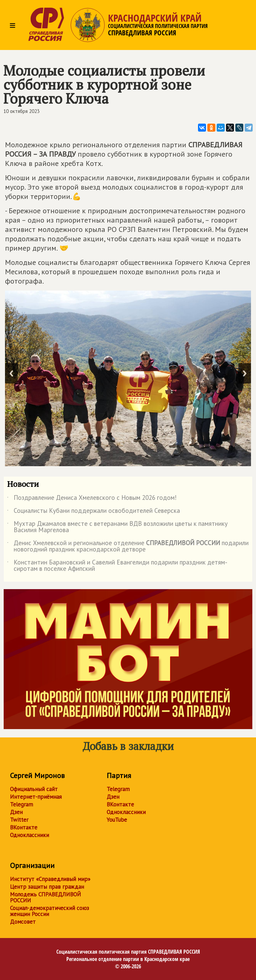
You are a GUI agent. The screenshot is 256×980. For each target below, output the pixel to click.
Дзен (16, 812)
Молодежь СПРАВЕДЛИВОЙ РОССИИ (45, 897)
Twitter (19, 820)
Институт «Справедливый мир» (50, 879)
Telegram (21, 804)
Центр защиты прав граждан (47, 887)
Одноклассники (29, 835)
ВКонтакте (24, 827)
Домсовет (23, 922)
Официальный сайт (34, 789)
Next (245, 373)
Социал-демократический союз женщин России (49, 911)
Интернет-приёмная (36, 797)
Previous (11, 373)
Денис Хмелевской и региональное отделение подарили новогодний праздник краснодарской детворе (128, 546)
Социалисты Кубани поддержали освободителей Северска (93, 512)
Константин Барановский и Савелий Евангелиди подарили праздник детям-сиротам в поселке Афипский (117, 566)
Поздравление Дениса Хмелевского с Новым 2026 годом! (92, 499)
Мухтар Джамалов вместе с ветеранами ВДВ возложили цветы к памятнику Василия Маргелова (117, 527)
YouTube (117, 820)
